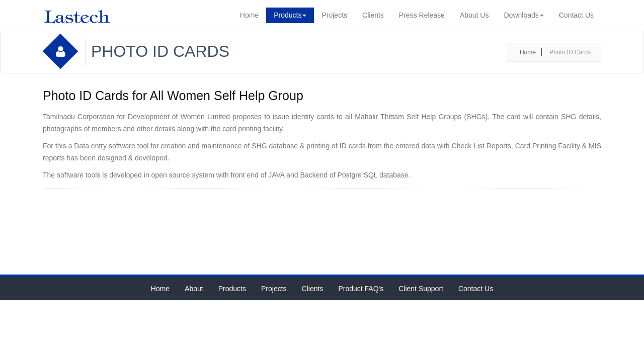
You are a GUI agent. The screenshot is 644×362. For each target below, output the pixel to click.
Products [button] (290, 15)
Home (249, 15)
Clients (373, 15)
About (194, 289)
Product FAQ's (361, 289)
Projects (334, 15)
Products (232, 289)
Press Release (422, 15)
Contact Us (576, 15)
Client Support (421, 289)
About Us (474, 15)
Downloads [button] (524, 15)
